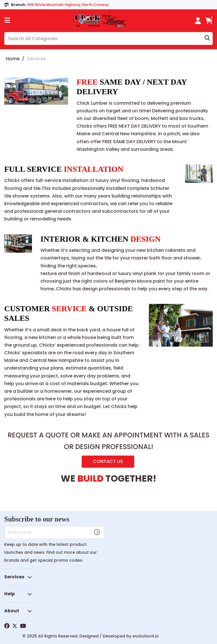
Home (13, 59)
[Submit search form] (207, 39)
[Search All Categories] (108, 38)
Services (14, 577)
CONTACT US (108, 461)
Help (10, 594)
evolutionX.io (146, 636)
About (12, 611)
